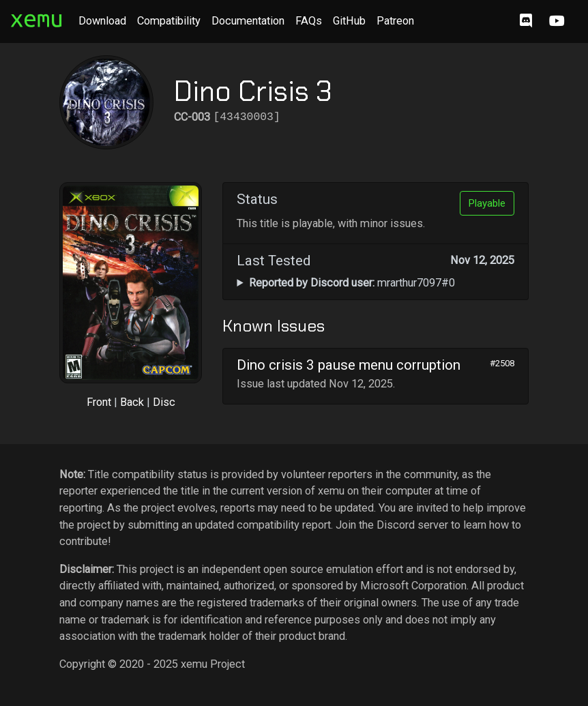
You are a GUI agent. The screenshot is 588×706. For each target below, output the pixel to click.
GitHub (349, 21)
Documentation (248, 21)
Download (102, 21)
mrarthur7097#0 (352, 283)
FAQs (309, 21)
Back (132, 402)
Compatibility (169, 21)
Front (99, 402)
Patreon (395, 21)
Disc (164, 402)
